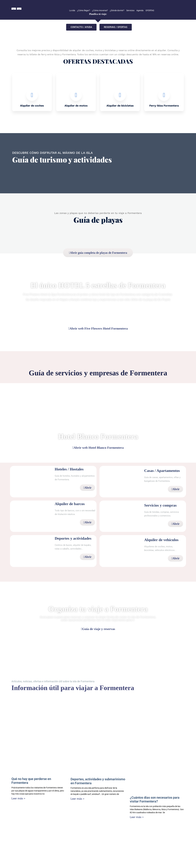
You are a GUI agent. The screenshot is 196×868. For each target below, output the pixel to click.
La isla (72, 10)
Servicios (130, 10)
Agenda (140, 10)
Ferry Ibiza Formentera (164, 106)
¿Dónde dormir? (117, 10)
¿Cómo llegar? (84, 10)
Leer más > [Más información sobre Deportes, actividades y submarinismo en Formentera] (77, 799)
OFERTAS (150, 10)
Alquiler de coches (32, 106)
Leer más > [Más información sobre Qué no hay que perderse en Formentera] (18, 798)
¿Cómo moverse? (100, 10)
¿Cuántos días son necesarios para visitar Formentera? (155, 799)
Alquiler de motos (76, 106)
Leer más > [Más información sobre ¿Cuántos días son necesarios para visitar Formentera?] (137, 817)
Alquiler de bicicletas (120, 106)
